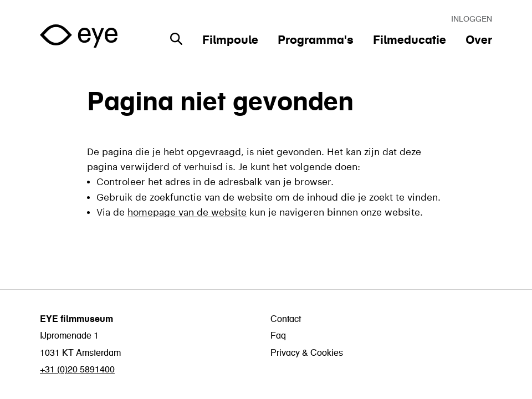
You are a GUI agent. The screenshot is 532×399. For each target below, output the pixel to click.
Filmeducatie (410, 40)
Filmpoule (230, 40)
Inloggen (472, 19)
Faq (278, 335)
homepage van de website (187, 211)
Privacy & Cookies (307, 352)
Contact (286, 319)
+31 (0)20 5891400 (77, 369)
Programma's (316, 40)
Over (479, 40)
